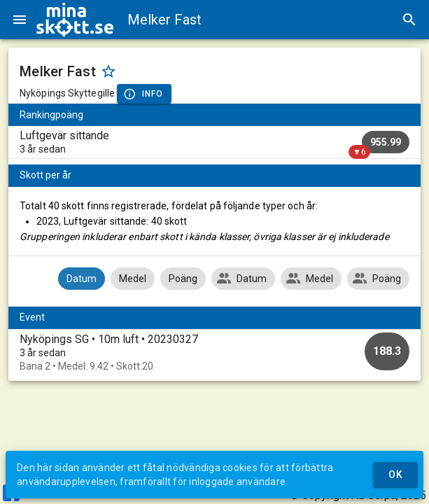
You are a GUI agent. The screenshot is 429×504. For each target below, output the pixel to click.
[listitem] (215, 142)
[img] (75, 20)
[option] (215, 352)
